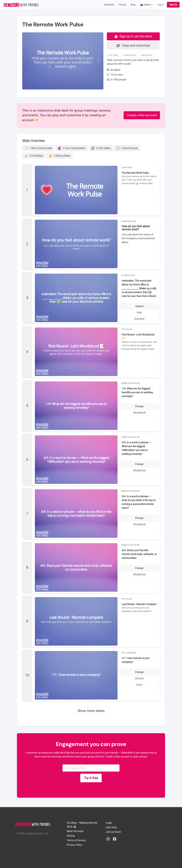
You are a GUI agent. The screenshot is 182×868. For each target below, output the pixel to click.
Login (109, 823)
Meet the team (75, 831)
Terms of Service (76, 840)
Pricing (71, 836)
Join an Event (113, 832)
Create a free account (142, 115)
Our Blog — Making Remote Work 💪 (82, 825)
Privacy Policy (75, 845)
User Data (111, 827)
